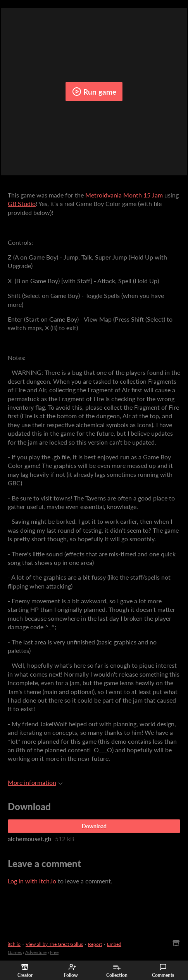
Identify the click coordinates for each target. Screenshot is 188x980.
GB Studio (22, 203)
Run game (94, 92)
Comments (163, 971)
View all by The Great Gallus (54, 944)
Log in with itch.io (32, 881)
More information (35, 782)
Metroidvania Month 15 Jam (124, 195)
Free (54, 952)
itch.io (14, 944)
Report (95, 944)
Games (15, 952)
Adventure (36, 952)
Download (94, 826)
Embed (114, 944)
